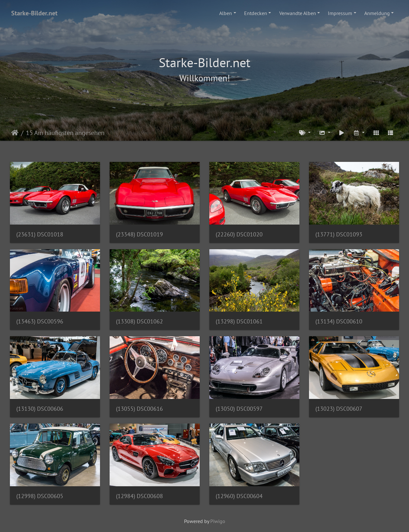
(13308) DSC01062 (139, 321)
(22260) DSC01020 (239, 234)
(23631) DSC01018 (40, 234)
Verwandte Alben (298, 13)
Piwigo (218, 521)
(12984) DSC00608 (139, 496)
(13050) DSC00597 (239, 409)
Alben (226, 13)
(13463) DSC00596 (40, 321)
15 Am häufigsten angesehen (65, 133)
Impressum (340, 13)
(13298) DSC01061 (239, 321)
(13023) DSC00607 (339, 409)
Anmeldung (377, 13)
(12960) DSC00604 (239, 496)
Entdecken (256, 13)
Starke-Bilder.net (34, 13)
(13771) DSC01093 (339, 234)
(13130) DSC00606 (40, 409)
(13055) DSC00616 (139, 409)
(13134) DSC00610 (339, 321)
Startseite (15, 133)
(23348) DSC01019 (139, 234)
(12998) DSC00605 (40, 496)
